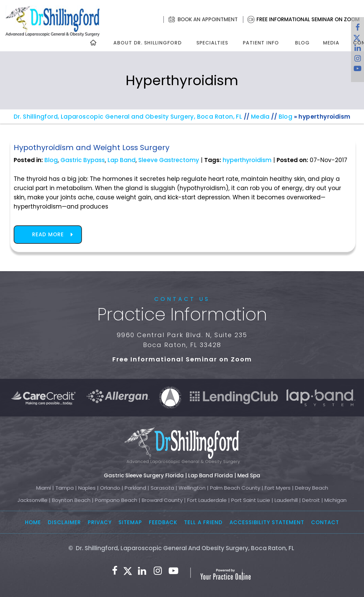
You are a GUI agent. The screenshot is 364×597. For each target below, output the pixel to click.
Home (33, 522)
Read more (48, 234)
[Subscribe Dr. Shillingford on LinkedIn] (142, 571)
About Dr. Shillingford (148, 43)
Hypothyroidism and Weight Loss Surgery (92, 148)
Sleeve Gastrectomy (169, 160)
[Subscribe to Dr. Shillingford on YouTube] (358, 70)
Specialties (212, 43)
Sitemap (130, 522)
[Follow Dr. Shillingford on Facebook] (358, 29)
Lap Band (122, 160)
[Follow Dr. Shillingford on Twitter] (128, 571)
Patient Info (261, 43)
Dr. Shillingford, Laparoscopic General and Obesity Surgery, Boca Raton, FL (128, 117)
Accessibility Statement (267, 522)
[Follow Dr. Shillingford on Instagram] (358, 60)
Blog (302, 43)
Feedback (163, 522)
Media (331, 43)
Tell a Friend (203, 522)
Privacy (100, 522)
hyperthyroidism (247, 160)
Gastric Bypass (83, 160)
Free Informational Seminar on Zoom (308, 19)
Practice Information (182, 315)
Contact (325, 522)
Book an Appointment (208, 19)
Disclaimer (64, 522)
